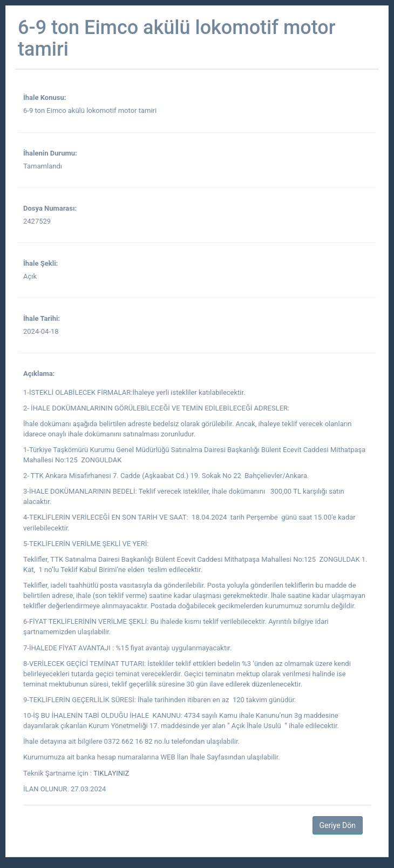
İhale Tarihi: (42, 318)
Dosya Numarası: (50, 208)
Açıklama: (39, 374)
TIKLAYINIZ (111, 773)
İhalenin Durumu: (50, 153)
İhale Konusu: (45, 97)
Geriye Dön (338, 825)
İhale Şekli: (40, 263)
